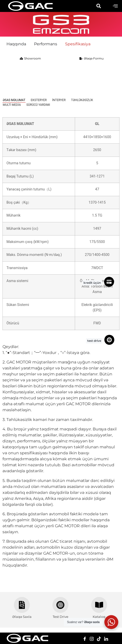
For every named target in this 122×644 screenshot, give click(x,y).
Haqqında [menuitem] (16, 44)
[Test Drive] (60, 605)
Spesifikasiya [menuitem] (78, 44)
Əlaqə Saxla (22, 617)
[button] (99, 6)
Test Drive (61, 617)
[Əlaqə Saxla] (22, 605)
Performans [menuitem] (46, 44)
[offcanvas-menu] (115, 6)
